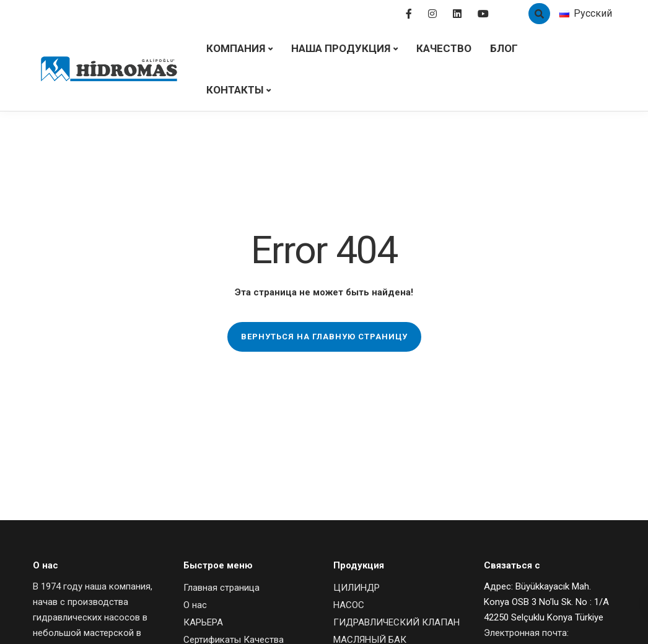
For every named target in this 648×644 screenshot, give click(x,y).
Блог (504, 48)
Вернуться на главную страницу (324, 337)
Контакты (235, 90)
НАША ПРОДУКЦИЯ (341, 48)
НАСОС (349, 605)
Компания (236, 48)
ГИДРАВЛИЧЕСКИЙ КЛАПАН (396, 622)
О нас (195, 605)
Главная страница (221, 588)
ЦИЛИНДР (357, 588)
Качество (444, 48)
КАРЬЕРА (203, 622)
